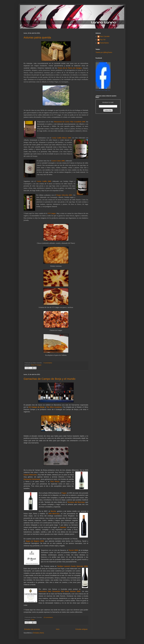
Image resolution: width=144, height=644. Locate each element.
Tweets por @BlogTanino (104, 52)
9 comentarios (48, 363)
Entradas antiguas (82, 629)
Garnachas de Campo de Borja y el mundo (50, 379)
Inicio (58, 629)
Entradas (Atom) (39, 633)
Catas (33, 620)
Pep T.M (103, 40)
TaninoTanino (104, 43)
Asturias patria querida (37, 37)
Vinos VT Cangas (36, 365)
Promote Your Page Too (103, 90)
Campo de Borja (38, 407)
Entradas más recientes (32, 629)
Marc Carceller (105, 36)
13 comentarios (48, 617)
